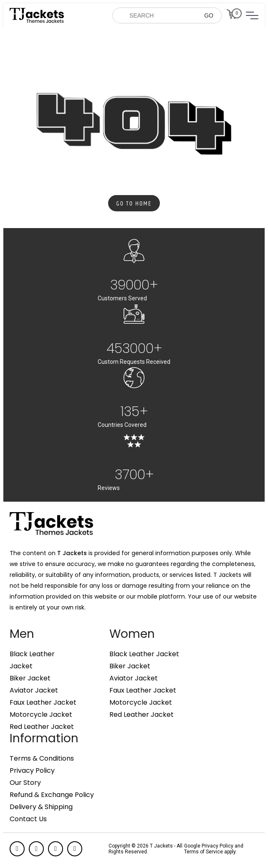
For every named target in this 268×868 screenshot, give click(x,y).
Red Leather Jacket (42, 727)
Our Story (25, 783)
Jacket (21, 666)
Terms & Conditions (42, 759)
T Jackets (72, 553)
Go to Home (134, 204)
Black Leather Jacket (144, 654)
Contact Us (28, 819)
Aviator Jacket (34, 690)
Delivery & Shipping (41, 807)
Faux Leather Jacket (43, 703)
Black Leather (32, 654)
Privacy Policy (32, 771)
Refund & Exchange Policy (52, 795)
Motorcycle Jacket (41, 715)
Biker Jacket (30, 678)
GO (209, 15)
